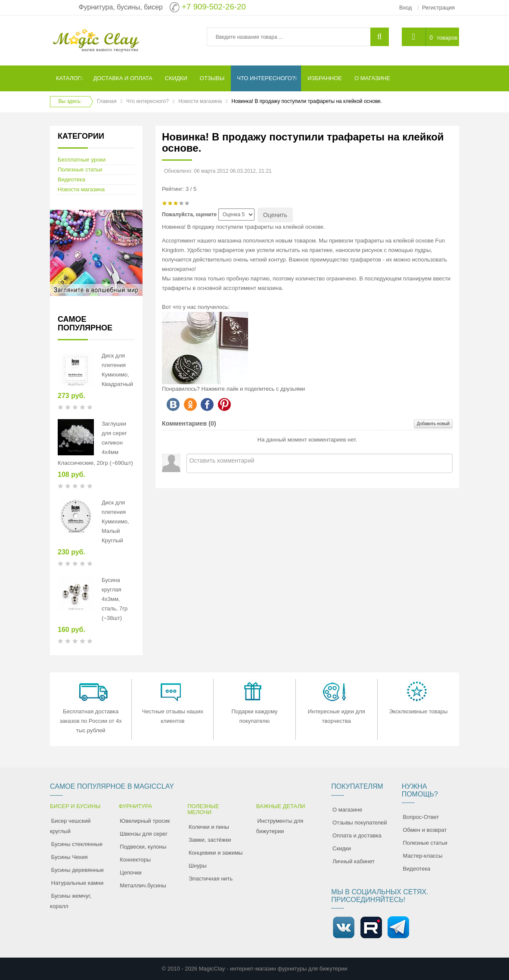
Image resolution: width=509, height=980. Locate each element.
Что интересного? (147, 101)
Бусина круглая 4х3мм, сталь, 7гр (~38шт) (115, 599)
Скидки (342, 848)
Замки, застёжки (210, 840)
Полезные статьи (80, 170)
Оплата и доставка (357, 835)
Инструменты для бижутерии (280, 826)
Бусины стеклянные (77, 844)
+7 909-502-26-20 (214, 7)
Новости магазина (200, 101)
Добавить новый (433, 424)
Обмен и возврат (425, 830)
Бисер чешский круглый (70, 826)
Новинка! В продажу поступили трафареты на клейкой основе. (303, 142)
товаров (447, 38)
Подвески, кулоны (143, 847)
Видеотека (71, 179)
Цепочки (131, 873)
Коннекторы (135, 860)
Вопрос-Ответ (421, 817)
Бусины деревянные (78, 870)
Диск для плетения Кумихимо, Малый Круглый (115, 521)
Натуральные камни (78, 883)
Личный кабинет (354, 861)
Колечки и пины (209, 827)
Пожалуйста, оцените (189, 215)
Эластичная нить (211, 879)
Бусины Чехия (70, 857)
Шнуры (198, 866)
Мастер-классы (422, 856)
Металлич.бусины (143, 885)
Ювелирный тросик (145, 821)
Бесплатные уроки (82, 160)
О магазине (347, 810)
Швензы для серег (144, 834)
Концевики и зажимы (216, 853)
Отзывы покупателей (360, 823)
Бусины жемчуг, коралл (71, 901)
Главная (107, 101)
